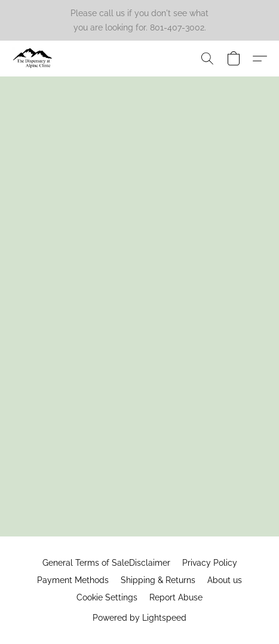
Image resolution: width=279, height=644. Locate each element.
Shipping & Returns (158, 580)
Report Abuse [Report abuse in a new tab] (176, 597)
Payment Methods (73, 580)
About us (225, 580)
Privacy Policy (210, 563)
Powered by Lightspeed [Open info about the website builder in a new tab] (139, 618)
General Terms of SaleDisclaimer (106, 563)
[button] (34, 59)
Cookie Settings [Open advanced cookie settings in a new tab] (107, 597)
